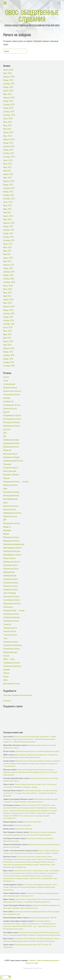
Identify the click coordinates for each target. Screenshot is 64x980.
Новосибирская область (12, 555)
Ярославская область (12, 683)
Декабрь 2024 (9, 104)
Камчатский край (10, 471)
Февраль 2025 (9, 97)
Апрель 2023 (8, 174)
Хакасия (6, 656)
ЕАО (5, 436)
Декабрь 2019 (9, 313)
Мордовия (7, 530)
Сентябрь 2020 (9, 282)
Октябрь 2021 (9, 237)
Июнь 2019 (7, 334)
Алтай (5, 380)
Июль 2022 (8, 205)
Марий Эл (7, 527)
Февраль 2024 (9, 139)
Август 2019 (8, 327)
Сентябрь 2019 (9, 324)
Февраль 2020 (9, 306)
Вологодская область (12, 422)
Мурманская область (11, 541)
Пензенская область (11, 568)
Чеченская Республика (12, 666)
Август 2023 (8, 160)
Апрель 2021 (8, 258)
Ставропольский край (11, 617)
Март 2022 (7, 219)
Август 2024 (8, 118)
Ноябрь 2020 (8, 275)
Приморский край (10, 575)
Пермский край (9, 572)
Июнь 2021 (7, 251)
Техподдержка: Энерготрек (32, 968)
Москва (6, 534)
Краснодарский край (11, 495)
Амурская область (10, 387)
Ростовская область (11, 582)
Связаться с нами (32, 963)
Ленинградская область (12, 513)
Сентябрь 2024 (9, 115)
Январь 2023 (8, 185)
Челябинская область (12, 662)
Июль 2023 (8, 164)
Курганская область (11, 506)
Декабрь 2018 (9, 355)
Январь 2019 (8, 352)
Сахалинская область (12, 600)
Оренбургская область (12, 561)
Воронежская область (12, 426)
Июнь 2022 (7, 209)
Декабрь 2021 (9, 230)
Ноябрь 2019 (8, 317)
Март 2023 (7, 177)
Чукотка (6, 673)
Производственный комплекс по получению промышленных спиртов (37, 751)
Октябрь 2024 (9, 111)
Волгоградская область (12, 419)
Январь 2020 (8, 310)
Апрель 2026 (8, 70)
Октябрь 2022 (9, 195)
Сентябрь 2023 (9, 157)
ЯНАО (5, 680)
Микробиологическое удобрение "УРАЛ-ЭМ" (43, 917)
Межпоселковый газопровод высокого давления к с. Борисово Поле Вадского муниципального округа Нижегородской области (31, 756)
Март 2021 (7, 261)
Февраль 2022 (9, 223)
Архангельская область (12, 391)
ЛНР (5, 520)
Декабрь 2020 (9, 272)
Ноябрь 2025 (8, 87)
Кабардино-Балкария (11, 457)
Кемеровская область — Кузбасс (16, 481)
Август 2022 (8, 202)
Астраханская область (12, 394)
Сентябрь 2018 (9, 366)
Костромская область (11, 492)
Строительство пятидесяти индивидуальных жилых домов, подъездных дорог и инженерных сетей (31, 894)
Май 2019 (7, 338)
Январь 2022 (8, 226)
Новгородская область (12, 551)
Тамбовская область (11, 621)
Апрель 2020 (8, 299)
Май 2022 (7, 212)
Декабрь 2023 (9, 146)
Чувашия (6, 669)
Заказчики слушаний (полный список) (18, 695)
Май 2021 (7, 254)
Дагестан (7, 429)
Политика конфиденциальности (48, 960)
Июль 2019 (7, 331)
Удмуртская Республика (13, 645)
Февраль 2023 (9, 181)
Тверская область (10, 628)
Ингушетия (7, 450)
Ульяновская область (12, 648)
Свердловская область (12, 603)
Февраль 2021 (9, 265)
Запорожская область (12, 443)
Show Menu (5, 3)
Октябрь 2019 (9, 320)
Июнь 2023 (7, 167)
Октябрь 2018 (9, 362)
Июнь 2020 (8, 292)
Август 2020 (8, 285)
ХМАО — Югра (9, 659)
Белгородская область (12, 405)
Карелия (6, 478)
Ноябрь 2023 (8, 150)
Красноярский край (10, 499)
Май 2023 (7, 171)
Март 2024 (8, 136)
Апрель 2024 (8, 132)
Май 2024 (7, 129)
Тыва (5, 638)
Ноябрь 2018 (8, 359)
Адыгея (6, 377)
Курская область (10, 509)
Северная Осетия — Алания (14, 610)
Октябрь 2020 (9, 278)
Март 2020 (8, 303)
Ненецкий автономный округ (14, 544)
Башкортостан (8, 401)
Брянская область (10, 408)
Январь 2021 (8, 268)
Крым (5, 502)
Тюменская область (11, 642)
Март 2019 (7, 345)
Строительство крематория (32, 822)
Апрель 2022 (8, 216)
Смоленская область (11, 614)
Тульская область (10, 635)
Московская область (11, 537)
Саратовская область (11, 596)
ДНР (5, 433)
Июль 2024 (8, 122)
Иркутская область (11, 454)
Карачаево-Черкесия (11, 474)
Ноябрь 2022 (8, 191)
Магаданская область (12, 523)
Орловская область (11, 565)
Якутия (6, 676)
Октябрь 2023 (9, 153)
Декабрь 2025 (9, 83)
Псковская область (11, 579)
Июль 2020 (8, 289)
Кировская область (11, 485)
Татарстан (7, 624)
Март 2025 (7, 94)
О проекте (7, 700)
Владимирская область (12, 415)
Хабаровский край (10, 652)
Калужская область (11, 467)
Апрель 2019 (8, 341)
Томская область (10, 631)
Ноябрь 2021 (8, 233)
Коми (5, 488)
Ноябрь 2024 (8, 108)
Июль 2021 (7, 247)
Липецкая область (10, 516)
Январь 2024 (8, 143)
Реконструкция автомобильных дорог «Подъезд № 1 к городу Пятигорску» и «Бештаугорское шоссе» (31, 800)
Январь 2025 (8, 101)
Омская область (9, 558)
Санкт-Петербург (10, 593)
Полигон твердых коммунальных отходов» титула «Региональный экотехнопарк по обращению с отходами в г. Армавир (30, 785)
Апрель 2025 (8, 90)
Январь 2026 (8, 80)
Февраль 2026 (9, 76)
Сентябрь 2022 (9, 198)
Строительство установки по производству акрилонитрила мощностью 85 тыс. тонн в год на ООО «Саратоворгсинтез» (30, 833)
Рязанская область (11, 586)
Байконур (7, 398)
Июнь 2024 (8, 125)
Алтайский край (9, 384)
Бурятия (6, 412)
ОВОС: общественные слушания (32, 16)
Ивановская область (11, 447)
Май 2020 (7, 296)
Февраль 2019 (9, 348)
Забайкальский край (11, 440)
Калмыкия (7, 464)
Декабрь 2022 (9, 188)
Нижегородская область (12, 547)
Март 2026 (7, 73)
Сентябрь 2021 (9, 240)
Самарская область (11, 589)
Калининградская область (13, 460)
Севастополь (8, 607)
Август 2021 (8, 244)
